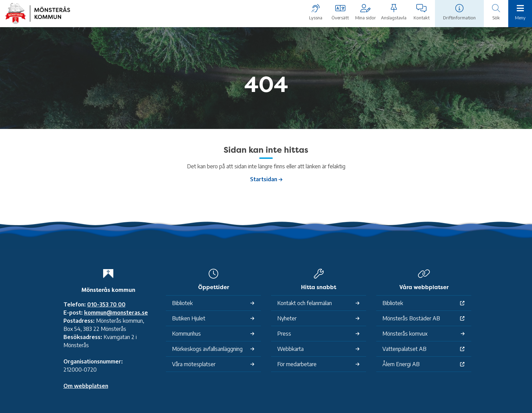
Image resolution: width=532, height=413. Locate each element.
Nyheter (287, 318)
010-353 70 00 (106, 304)
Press (284, 334)
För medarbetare (297, 364)
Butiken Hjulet (189, 318)
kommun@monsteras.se (116, 313)
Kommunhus (186, 334)
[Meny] (520, 13)
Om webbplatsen (86, 386)
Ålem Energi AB (401, 364)
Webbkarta (290, 349)
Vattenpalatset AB (404, 349)
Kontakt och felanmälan (305, 303)
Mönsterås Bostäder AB (411, 318)
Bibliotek (182, 303)
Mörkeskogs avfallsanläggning (207, 349)
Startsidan (264, 179)
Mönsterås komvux (405, 334)
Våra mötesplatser (194, 364)
